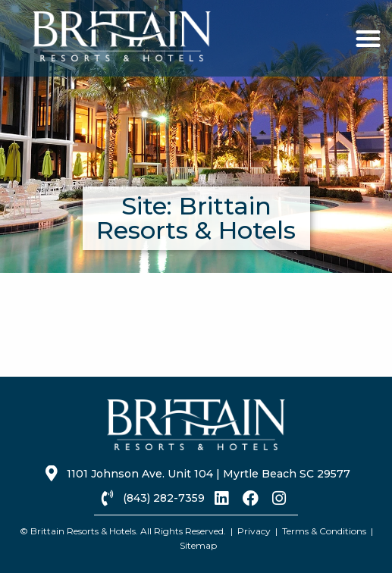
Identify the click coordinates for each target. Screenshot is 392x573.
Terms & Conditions (324, 531)
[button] (368, 38)
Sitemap (198, 545)
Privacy (254, 531)
